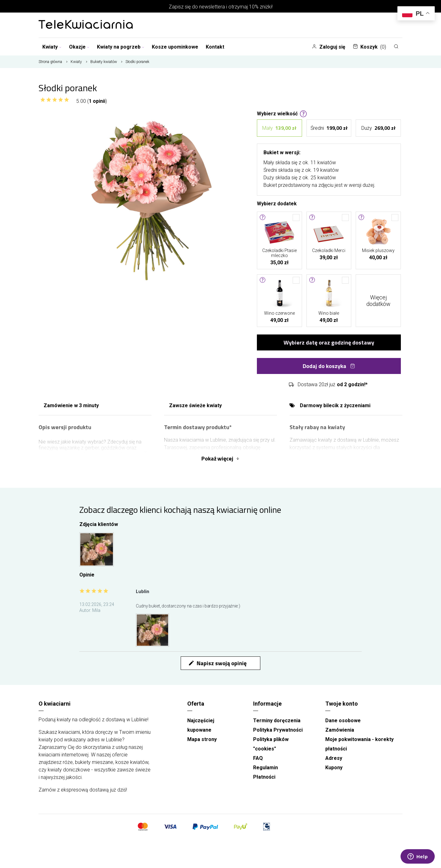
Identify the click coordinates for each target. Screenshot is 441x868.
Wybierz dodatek (277, 203)
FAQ (258, 758)
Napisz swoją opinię (217, 663)
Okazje (79, 47)
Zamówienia (340, 730)
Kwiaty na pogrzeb (121, 47)
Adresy (334, 758)
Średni (329, 128)
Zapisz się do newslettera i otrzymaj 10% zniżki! (221, 7)
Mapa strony (202, 739)
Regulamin (266, 768)
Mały (279, 128)
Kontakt (215, 47)
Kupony (334, 768)
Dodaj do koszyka (329, 366)
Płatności (264, 777)
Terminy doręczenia (277, 721)
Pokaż (220, 458)
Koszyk (369, 47)
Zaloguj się (329, 47)
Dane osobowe (343, 721)
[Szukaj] (396, 46)
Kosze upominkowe (175, 47)
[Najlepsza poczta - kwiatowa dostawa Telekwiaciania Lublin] (86, 25)
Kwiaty (52, 47)
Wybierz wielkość (282, 113)
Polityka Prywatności (278, 730)
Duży (378, 128)
